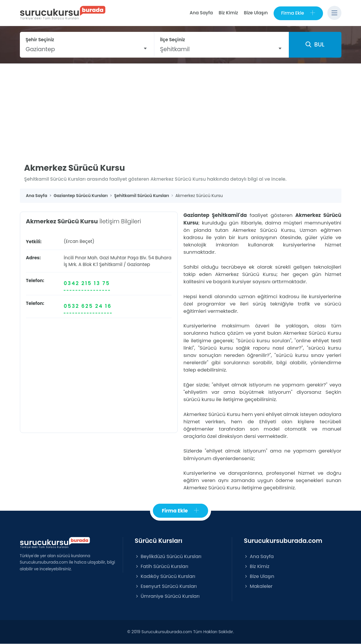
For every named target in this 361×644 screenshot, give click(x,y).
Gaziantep (138, 264)
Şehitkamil (111, 264)
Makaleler (258, 587)
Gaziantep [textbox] (40, 49)
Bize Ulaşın (255, 13)
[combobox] (87, 49)
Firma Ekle (298, 13)
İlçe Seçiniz (173, 40)
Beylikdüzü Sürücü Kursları (168, 556)
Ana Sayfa (201, 13)
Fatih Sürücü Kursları (161, 566)
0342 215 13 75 (87, 283)
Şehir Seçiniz (40, 40)
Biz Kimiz (228, 13)
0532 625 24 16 (88, 306)
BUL (315, 45)
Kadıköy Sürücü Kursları (165, 576)
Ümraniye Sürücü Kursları (167, 596)
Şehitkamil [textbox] (175, 49)
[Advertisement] (181, 108)
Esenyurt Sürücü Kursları (166, 587)
